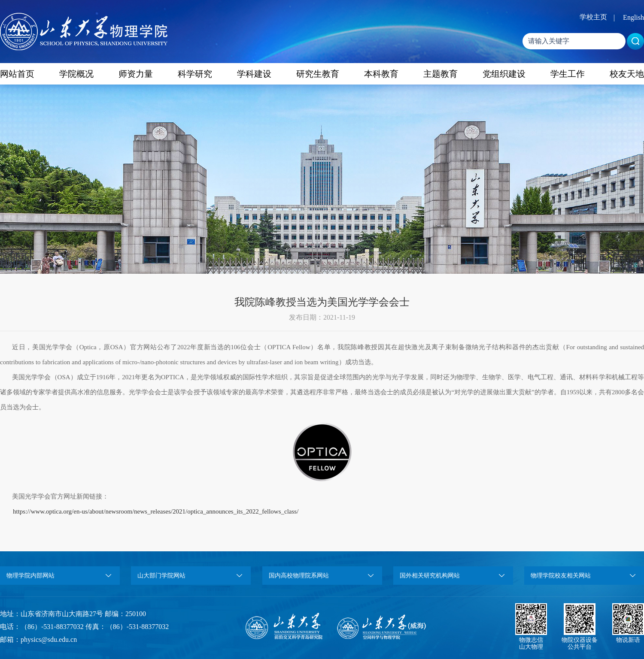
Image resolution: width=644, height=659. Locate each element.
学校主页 (593, 17)
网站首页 (17, 74)
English (633, 17)
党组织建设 (504, 74)
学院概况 (76, 74)
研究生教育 (318, 74)
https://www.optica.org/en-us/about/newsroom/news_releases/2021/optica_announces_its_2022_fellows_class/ (156, 511)
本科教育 (381, 74)
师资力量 (136, 74)
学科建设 (254, 74)
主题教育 (440, 74)
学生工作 (568, 74)
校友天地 (627, 74)
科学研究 (195, 74)
